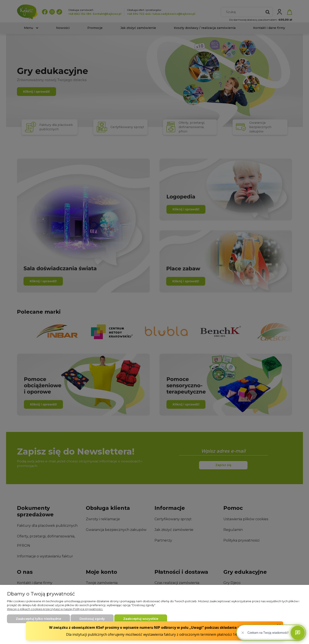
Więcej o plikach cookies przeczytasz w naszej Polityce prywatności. (55, 609)
